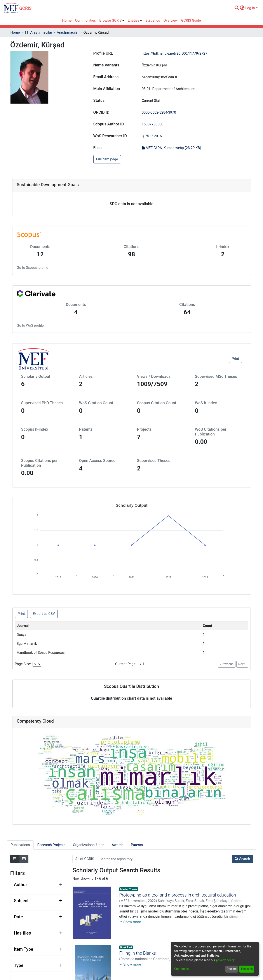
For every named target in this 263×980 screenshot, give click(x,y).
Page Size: (23, 664)
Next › (242, 664)
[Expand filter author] (38, 885)
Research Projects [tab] (51, 845)
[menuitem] (242, 8)
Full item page (107, 159)
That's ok (247, 969)
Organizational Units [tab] (89, 845)
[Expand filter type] (38, 965)
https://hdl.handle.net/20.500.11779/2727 (174, 53)
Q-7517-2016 (152, 136)
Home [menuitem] (67, 20)
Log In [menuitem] (250, 8)
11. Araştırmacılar (38, 32)
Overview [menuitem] (171, 20)
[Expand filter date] (38, 917)
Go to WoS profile (30, 325)
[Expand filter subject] (38, 901)
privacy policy (225, 960)
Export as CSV (44, 614)
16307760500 (152, 124)
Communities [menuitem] (85, 20)
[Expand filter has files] (38, 933)
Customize (181, 969)
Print (235, 359)
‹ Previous (227, 664)
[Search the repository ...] (164, 859)
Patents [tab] (137, 845)
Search (242, 859)
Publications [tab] (20, 845)
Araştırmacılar (68, 32)
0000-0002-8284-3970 (159, 112)
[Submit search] (237, 8)
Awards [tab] (118, 845)
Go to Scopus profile (33, 268)
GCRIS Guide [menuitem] (191, 20)
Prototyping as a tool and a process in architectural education (178, 895)
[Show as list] (15, 859)
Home (15, 32)
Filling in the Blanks (138, 953)
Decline (232, 969)
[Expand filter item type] (38, 949)
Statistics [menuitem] (153, 20)
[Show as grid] (24, 859)
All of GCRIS (85, 859)
